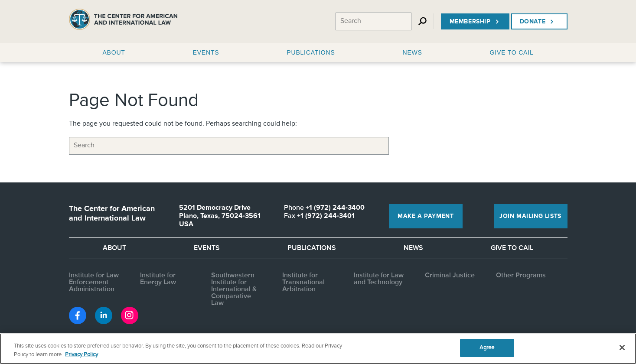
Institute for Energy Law (158, 279)
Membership (475, 22)
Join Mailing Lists (530, 216)
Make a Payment (426, 216)
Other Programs (521, 276)
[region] (318, 349)
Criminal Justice (450, 276)
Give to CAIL (512, 248)
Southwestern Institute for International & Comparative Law (234, 289)
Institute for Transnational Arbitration (303, 283)
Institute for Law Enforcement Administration (94, 283)
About (114, 248)
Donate (538, 22)
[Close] (622, 348)
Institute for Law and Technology (379, 279)
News (413, 248)
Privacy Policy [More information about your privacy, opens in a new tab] (82, 355)
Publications (312, 248)
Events (207, 248)
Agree (487, 348)
